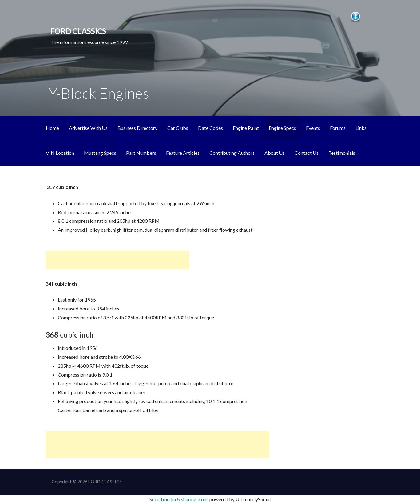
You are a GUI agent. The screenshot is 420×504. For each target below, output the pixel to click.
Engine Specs (282, 128)
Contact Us (307, 153)
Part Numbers (141, 153)
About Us (275, 153)
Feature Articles (183, 153)
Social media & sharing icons (179, 499)
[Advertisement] (117, 260)
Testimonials (342, 153)
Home (52, 128)
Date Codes (210, 128)
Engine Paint (246, 128)
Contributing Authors (232, 153)
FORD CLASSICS (78, 31)
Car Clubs (178, 128)
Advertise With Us (88, 128)
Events (313, 128)
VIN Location (60, 153)
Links (361, 128)
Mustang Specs (100, 153)
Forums (338, 128)
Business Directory (137, 128)
